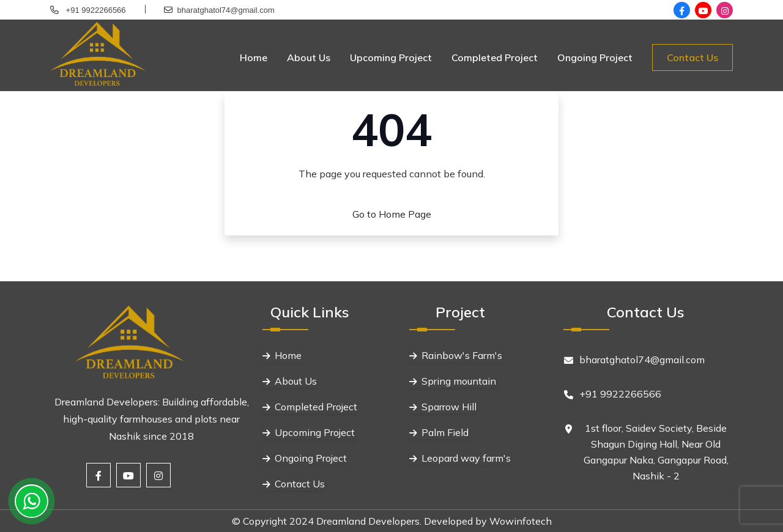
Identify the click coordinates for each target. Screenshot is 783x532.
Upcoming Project (391, 57)
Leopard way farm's (466, 458)
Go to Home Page (392, 214)
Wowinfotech (521, 521)
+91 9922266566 (95, 10)
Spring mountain (459, 381)
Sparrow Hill (449, 407)
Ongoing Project (595, 57)
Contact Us (692, 57)
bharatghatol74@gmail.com (226, 10)
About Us (309, 57)
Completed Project (495, 57)
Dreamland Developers (368, 521)
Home (254, 57)
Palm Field (445, 432)
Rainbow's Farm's (462, 355)
